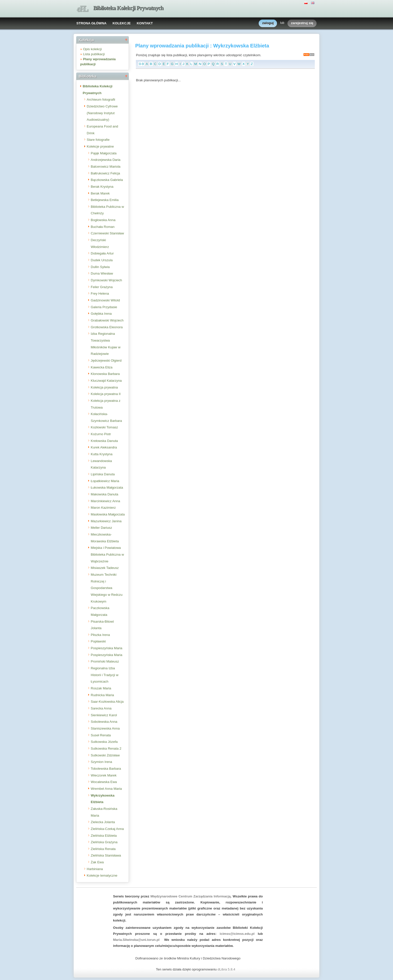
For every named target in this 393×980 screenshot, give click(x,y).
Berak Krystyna (102, 187)
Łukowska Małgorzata (107, 487)
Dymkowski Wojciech (106, 280)
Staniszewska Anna (105, 728)
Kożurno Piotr (101, 434)
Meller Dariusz (101, 528)
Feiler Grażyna (102, 287)
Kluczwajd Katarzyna (106, 381)
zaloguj (268, 23)
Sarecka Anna (101, 708)
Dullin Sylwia (100, 267)
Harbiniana (95, 869)
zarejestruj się (302, 23)
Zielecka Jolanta (103, 822)
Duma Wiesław (102, 273)
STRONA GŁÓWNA (91, 23)
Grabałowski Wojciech (107, 320)
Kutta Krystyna (102, 454)
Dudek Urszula (102, 260)
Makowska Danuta (105, 494)
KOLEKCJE (122, 23)
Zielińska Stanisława (106, 855)
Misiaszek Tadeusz (105, 568)
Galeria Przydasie (104, 307)
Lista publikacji (94, 54)
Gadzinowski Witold (105, 300)
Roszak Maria (101, 688)
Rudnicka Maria (102, 695)
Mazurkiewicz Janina (106, 521)
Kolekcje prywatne (100, 146)
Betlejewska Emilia (105, 200)
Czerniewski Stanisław (107, 233)
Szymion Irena (101, 762)
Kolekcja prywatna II (106, 394)
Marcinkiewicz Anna (105, 501)
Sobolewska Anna (104, 722)
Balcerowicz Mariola (106, 167)
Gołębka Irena (101, 314)
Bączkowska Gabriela (107, 180)
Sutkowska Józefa (104, 742)
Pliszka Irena (100, 635)
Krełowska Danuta (104, 441)
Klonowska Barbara (105, 374)
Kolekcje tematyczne (102, 875)
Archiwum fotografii (101, 100)
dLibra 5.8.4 (227, 969)
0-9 (141, 64)
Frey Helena (100, 293)
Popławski (98, 641)
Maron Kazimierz (103, 508)
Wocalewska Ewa (104, 782)
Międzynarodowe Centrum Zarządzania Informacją (190, 896)
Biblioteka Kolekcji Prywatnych (128, 8)
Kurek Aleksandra (104, 447)
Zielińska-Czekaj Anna (107, 829)
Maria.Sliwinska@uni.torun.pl (136, 940)
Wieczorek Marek (104, 775)
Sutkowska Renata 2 (106, 748)
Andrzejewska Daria (106, 160)
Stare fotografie (98, 140)
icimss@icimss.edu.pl (237, 934)
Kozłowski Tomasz (104, 427)
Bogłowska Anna (103, 220)
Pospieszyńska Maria (107, 648)
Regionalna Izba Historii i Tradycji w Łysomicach (105, 675)
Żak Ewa (97, 862)
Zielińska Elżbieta (104, 836)
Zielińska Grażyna (104, 842)
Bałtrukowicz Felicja (105, 173)
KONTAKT (145, 23)
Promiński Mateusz (105, 661)
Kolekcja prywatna (104, 387)
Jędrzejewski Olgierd (106, 361)
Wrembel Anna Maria (106, 789)
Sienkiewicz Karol (104, 715)
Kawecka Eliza (102, 367)
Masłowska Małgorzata (108, 514)
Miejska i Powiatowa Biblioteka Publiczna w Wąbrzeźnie (107, 554)
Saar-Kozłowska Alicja (107, 702)
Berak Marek (100, 193)
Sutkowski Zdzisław (105, 755)
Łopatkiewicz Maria (105, 481)
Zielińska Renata (103, 849)
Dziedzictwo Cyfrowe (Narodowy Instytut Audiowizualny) (102, 113)
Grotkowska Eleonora (107, 327)
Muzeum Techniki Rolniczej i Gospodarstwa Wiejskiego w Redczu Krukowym (107, 588)
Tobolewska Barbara (106, 769)
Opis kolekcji (92, 49)
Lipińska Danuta (103, 474)
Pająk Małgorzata (104, 153)
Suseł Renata (101, 735)
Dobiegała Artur (102, 253)
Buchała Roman (103, 227)
